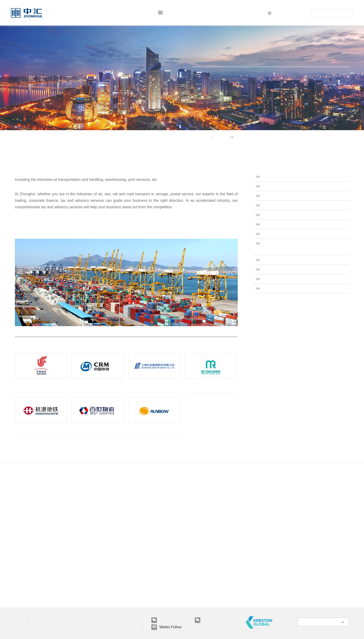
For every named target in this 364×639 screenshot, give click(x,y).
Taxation (109, 498)
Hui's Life (110, 562)
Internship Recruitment (121, 587)
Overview (23, 490)
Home (207, 137)
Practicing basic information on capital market (54, 540)
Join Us (113, 550)
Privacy (20, 617)
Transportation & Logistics (290, 279)
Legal (37, 617)
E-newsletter (25, 595)
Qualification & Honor (34, 507)
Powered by (27, 630)
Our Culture (25, 498)
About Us (29, 479)
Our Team (24, 515)
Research (22, 562)
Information (25, 578)
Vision (24, 550)
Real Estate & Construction (291, 177)
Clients (21, 532)
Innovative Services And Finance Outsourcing (140, 524)
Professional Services (133, 479)
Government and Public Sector (294, 234)
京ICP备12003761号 (29, 625)
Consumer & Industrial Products (295, 186)
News (19, 570)
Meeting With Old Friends (124, 595)
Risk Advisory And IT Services (128, 515)
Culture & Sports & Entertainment (297, 260)
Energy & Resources (284, 205)
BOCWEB (48, 630)
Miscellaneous (278, 288)
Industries (224, 137)
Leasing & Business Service (290, 269)
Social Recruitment (118, 570)
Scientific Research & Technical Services (303, 224)
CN (301, 13)
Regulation (24, 587)
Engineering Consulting (121, 507)
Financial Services (282, 196)
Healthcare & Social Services (292, 215)
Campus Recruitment (119, 578)
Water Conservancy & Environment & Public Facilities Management (301, 247)
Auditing (109, 490)
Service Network (29, 524)
